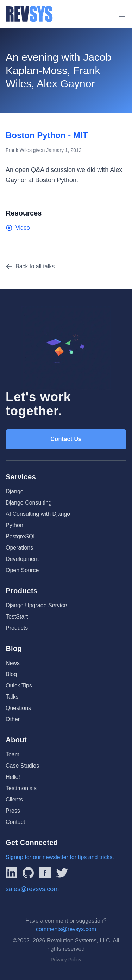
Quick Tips (19, 686)
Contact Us (66, 439)
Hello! (13, 777)
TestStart (17, 617)
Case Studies (22, 766)
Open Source (22, 570)
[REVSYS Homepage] (29, 14)
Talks (12, 697)
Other (13, 719)
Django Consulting (29, 503)
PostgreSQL (21, 536)
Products (17, 628)
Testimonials (21, 788)
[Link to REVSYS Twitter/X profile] (62, 873)
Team (12, 754)
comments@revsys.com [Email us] (66, 929)
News (13, 663)
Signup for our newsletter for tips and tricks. (60, 857)
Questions (18, 708)
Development (22, 559)
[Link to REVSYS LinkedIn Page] (11, 873)
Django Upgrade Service (36, 605)
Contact (15, 822)
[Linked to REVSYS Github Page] (28, 873)
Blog (11, 674)
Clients (14, 799)
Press (13, 811)
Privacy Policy (66, 960)
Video (18, 228)
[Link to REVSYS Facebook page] (45, 873)
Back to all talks (30, 267)
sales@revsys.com (32, 889)
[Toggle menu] (122, 14)
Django (15, 491)
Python (14, 525)
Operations (19, 548)
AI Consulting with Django (38, 514)
